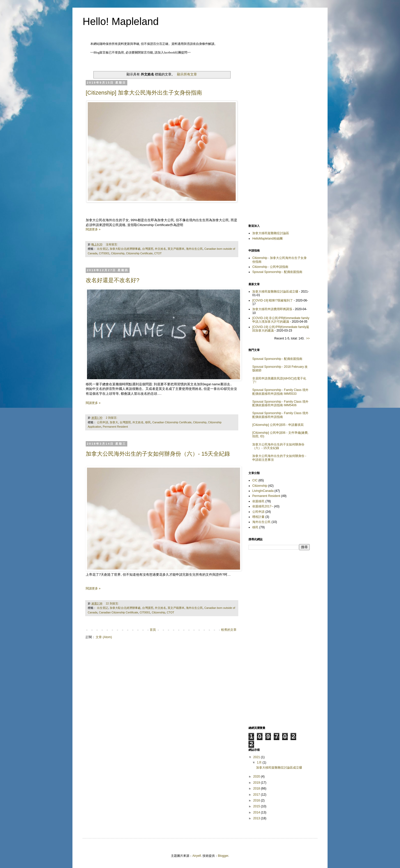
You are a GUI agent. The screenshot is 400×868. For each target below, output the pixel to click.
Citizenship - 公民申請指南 (270, 267)
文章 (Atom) (104, 637)
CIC (255, 480)
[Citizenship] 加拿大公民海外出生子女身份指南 (144, 93)
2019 (257, 783)
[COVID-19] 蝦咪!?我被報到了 (273, 300)
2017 (257, 795)
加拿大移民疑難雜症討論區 (271, 233)
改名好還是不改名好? (112, 280)
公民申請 (103, 422)
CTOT (158, 253)
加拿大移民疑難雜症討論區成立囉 (275, 292)
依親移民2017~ (263, 506)
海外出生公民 (194, 249)
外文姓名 (160, 249)
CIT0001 (104, 253)
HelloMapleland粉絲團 (267, 239)
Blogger (223, 856)
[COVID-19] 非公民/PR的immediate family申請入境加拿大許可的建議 (281, 320)
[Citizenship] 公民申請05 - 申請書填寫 (278, 425)
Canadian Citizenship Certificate (172, 422)
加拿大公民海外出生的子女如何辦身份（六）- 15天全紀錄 (158, 454)
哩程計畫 (258, 517)
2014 (257, 812)
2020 (257, 777)
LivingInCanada (263, 491)
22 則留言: (113, 603)
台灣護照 (148, 249)
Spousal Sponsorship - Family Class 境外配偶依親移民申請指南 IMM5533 (280, 392)
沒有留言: (112, 244)
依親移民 (258, 501)
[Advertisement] (279, 140)
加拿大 (114, 422)
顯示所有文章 (187, 74)
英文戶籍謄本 (176, 249)
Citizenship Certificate (139, 253)
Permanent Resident (115, 427)
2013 (257, 818)
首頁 (153, 630)
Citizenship (118, 253)
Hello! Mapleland (121, 21)
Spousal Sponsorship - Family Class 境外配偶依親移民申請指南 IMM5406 (280, 403)
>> (308, 338)
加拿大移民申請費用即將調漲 (272, 309)
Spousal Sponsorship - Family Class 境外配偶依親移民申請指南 (280, 415)
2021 (257, 757)
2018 (257, 788)
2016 (257, 800)
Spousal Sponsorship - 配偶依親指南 (277, 272)
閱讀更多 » (93, 229)
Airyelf (197, 856)
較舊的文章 (229, 630)
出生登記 (103, 249)
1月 (260, 762)
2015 (257, 806)
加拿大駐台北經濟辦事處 (125, 249)
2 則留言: (112, 418)
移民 (148, 422)
